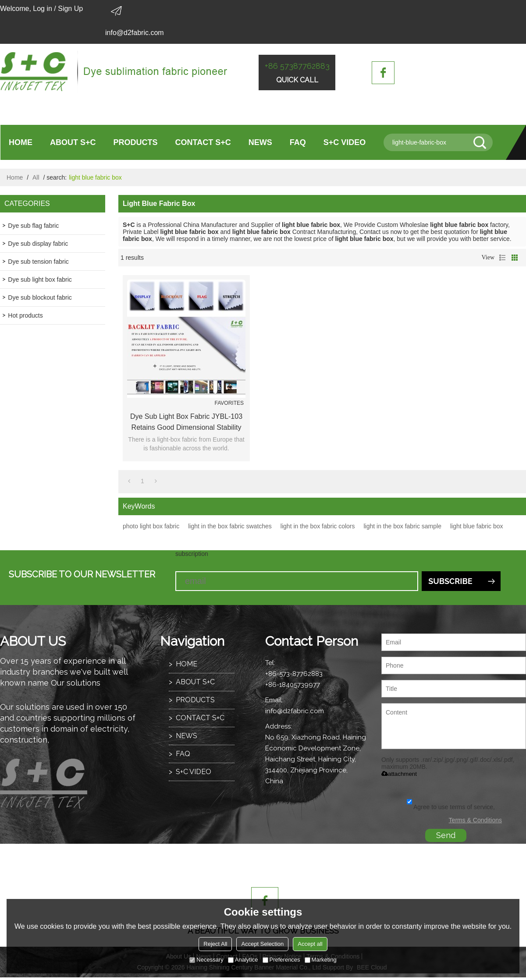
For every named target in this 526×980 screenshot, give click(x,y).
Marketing (321, 960)
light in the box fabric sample (403, 526)
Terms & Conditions (475, 820)
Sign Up (70, 9)
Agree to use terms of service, (451, 807)
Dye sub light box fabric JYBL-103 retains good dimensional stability (186, 422)
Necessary (206, 960)
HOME (21, 142)
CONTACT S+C (203, 142)
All (36, 177)
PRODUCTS (136, 142)
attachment (399, 774)
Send (446, 835)
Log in (43, 9)
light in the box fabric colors (318, 526)
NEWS (260, 142)
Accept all (310, 944)
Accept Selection (262, 944)
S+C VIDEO (345, 142)
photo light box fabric (151, 526)
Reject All (215, 944)
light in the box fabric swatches (230, 526)
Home (15, 177)
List (502, 258)
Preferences (281, 960)
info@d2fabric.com (135, 33)
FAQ (298, 142)
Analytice (243, 960)
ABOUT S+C (73, 142)
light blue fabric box (477, 526)
